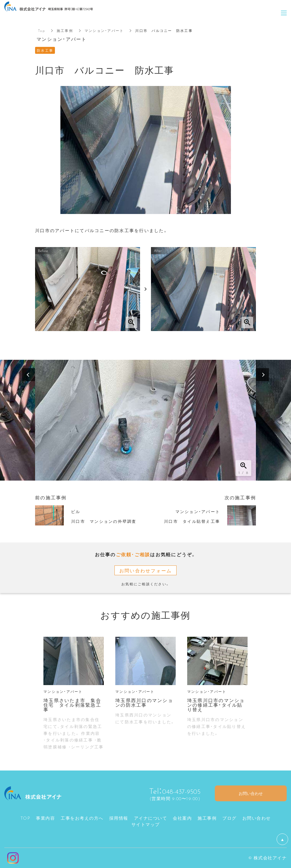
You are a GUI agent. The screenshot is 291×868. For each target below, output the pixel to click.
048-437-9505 (177, 791)
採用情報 (119, 818)
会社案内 (182, 818)
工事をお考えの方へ (82, 818)
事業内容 (45, 818)
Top (42, 30)
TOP (25, 818)
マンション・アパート (104, 30)
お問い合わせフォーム (146, 570)
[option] (145, 420)
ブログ (229, 818)
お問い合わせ (257, 818)
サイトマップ (146, 824)
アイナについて (151, 818)
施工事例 (65, 30)
